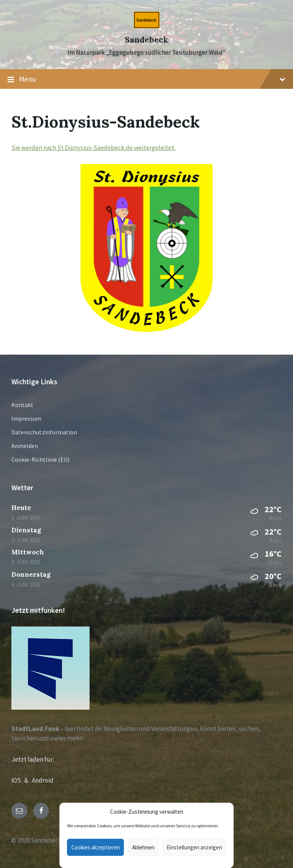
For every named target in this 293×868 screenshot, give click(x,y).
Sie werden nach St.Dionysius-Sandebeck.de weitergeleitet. (93, 148)
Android (43, 780)
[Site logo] (147, 26)
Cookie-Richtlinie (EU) (40, 459)
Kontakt (22, 405)
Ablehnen (143, 847)
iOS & (22, 780)
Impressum (26, 418)
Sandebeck (146, 40)
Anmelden (25, 446)
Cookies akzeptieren (96, 847)
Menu (146, 79)
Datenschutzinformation (44, 432)
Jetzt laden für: (33, 759)
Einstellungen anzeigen (194, 847)
